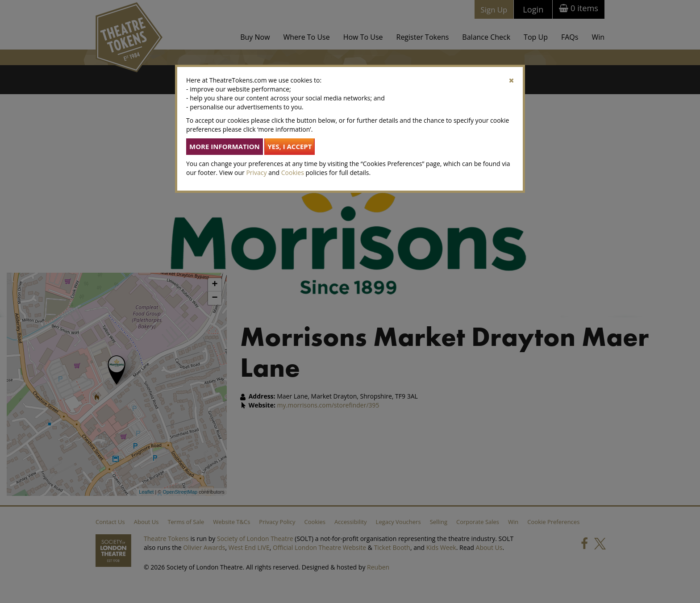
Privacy (256, 173)
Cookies (293, 173)
